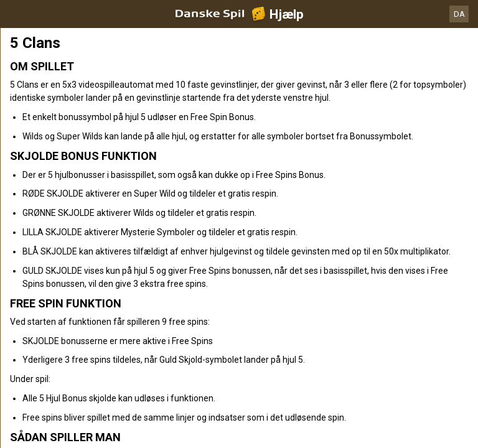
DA (459, 14)
